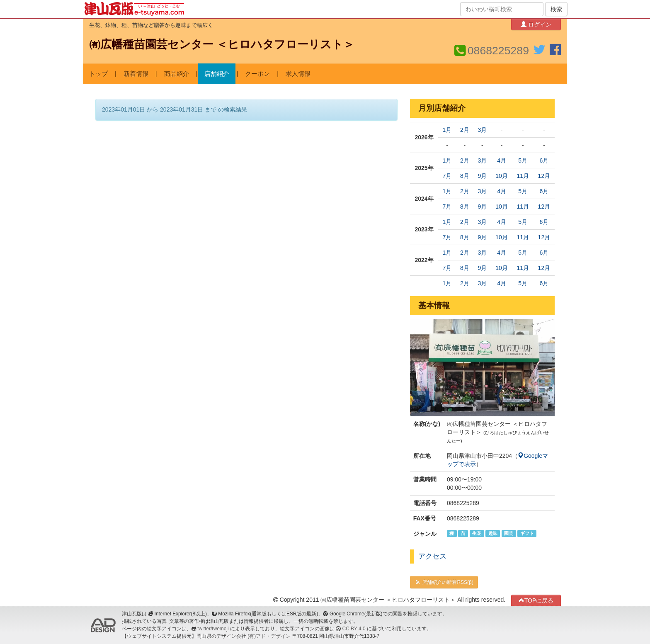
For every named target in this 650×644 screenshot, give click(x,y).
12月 (544, 176)
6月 (544, 160)
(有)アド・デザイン (269, 636)
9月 (482, 176)
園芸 (509, 533)
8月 (465, 176)
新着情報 (136, 74)
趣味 (493, 533)
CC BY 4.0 (354, 629)
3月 (482, 130)
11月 (523, 176)
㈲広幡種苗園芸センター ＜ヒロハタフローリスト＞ (222, 44)
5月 (523, 160)
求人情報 (298, 74)
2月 (465, 130)
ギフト (527, 533)
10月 (502, 176)
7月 (447, 176)
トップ (98, 74)
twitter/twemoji (213, 629)
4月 (502, 160)
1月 (447, 130)
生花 (477, 533)
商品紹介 (177, 74)
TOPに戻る (536, 600)
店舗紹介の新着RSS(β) (444, 582)
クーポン (257, 74)
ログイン (536, 24)
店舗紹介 (217, 74)
